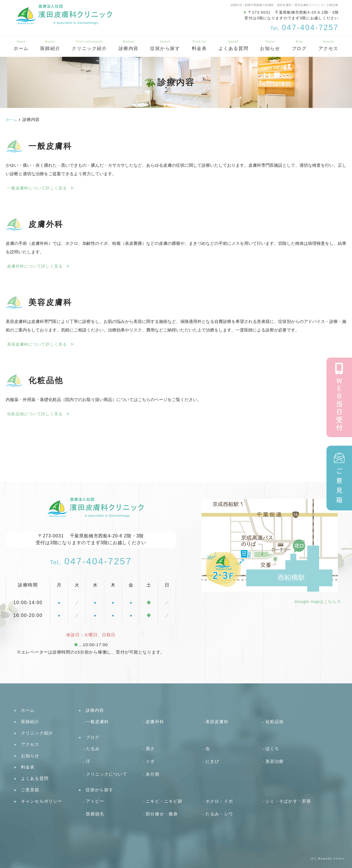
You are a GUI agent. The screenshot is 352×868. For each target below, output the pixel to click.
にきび (212, 761)
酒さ (150, 749)
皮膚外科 (155, 722)
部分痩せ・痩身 (162, 814)
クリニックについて (107, 774)
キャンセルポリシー (42, 801)
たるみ (93, 749)
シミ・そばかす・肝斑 (288, 801)
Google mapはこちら (316, 602)
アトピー (95, 801)
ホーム (21, 46)
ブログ (299, 46)
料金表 (199, 46)
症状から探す (165, 46)
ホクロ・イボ (219, 801)
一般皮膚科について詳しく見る (37, 188)
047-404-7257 (91, 561)
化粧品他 (275, 722)
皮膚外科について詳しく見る (35, 266)
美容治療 (275, 761)
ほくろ (272, 749)
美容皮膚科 (217, 722)
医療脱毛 (95, 814)
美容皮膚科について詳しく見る (37, 344)
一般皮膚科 (98, 722)
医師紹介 (50, 46)
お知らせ (270, 46)
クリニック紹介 (89, 46)
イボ (150, 761)
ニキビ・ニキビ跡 (164, 801)
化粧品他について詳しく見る (35, 414)
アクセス (30, 744)
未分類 (152, 774)
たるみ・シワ (219, 814)
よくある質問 (234, 46)
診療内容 (129, 46)
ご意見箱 (30, 790)
